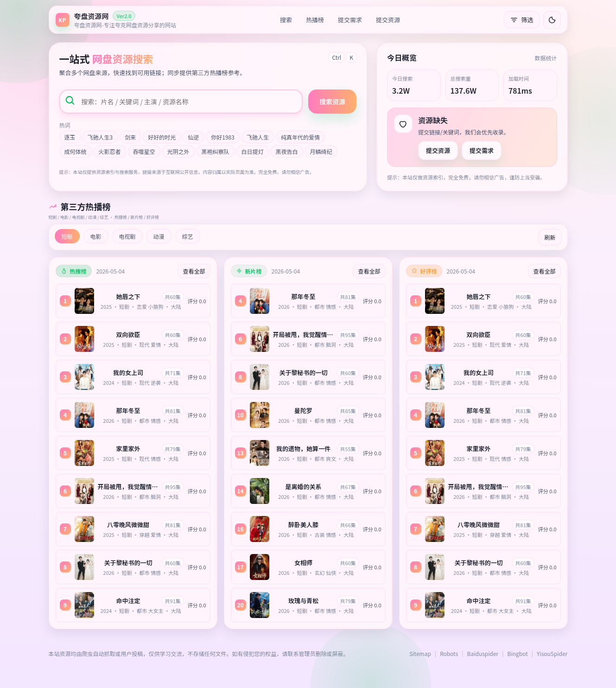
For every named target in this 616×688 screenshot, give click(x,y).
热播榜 (315, 20)
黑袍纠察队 (216, 151)
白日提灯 (253, 151)
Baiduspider (483, 653)
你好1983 (223, 137)
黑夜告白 (287, 151)
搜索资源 (332, 102)
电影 (96, 236)
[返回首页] (116, 20)
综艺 (188, 236)
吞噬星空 (144, 151)
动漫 (159, 236)
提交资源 (388, 20)
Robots (449, 653)
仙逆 (193, 137)
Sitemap (420, 653)
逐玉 (70, 137)
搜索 (286, 20)
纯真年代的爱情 (300, 137)
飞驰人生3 (100, 137)
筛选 (521, 20)
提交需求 (350, 20)
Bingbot (518, 653)
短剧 (67, 236)
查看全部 (194, 271)
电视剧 (127, 236)
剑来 (130, 137)
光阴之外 (178, 151)
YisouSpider (552, 653)
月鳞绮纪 (321, 151)
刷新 (550, 237)
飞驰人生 (258, 137)
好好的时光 (162, 137)
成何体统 (76, 151)
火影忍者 (110, 151)
